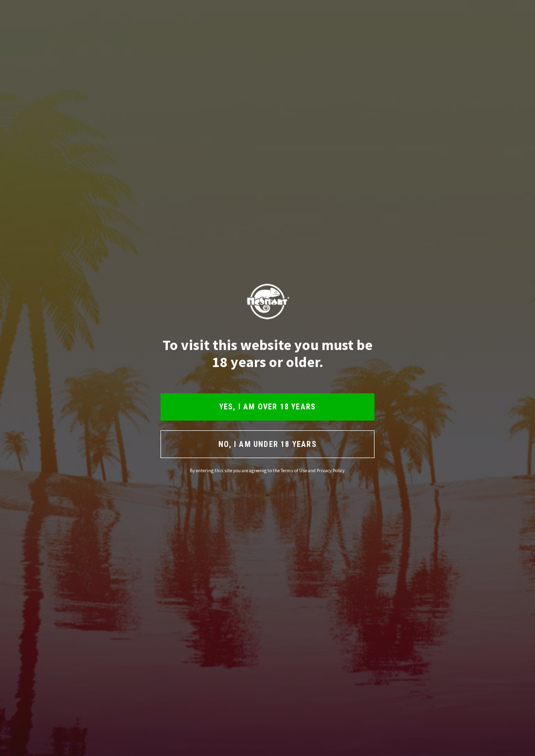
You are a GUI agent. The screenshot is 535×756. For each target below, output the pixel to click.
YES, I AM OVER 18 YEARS (268, 407)
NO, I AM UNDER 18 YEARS (267, 444)
